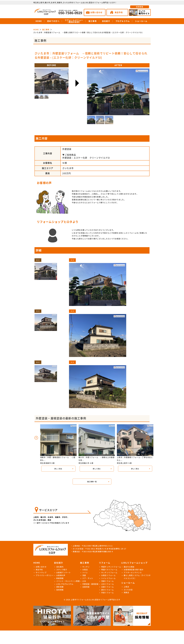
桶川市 (43, 517)
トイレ (85, 573)
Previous (107, 89)
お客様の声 (61, 575)
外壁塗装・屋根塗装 (90, 584)
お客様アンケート (63, 573)
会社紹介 (106, 21)
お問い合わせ (41, 567)
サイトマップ (41, 573)
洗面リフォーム (108, 581)
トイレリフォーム (108, 578)
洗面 (84, 575)
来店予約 (39, 570)
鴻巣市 (58, 517)
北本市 (50, 517)
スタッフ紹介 (62, 570)
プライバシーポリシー (45, 575)
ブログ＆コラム (123, 21)
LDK (84, 581)
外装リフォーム (108, 593)
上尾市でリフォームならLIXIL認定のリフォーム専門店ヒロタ (95, 600)
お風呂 (85, 570)
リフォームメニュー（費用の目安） (74, 21)
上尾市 (36, 517)
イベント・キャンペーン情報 (68, 581)
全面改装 (86, 587)
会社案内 (60, 567)
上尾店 (126, 587)
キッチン (86, 567)
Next (130, 89)
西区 (49, 520)
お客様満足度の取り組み (134, 570)
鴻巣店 (126, 593)
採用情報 (140, 7)
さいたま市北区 (40, 520)
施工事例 (93, 21)
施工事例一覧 (92, 482)
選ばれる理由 (129, 567)
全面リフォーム (108, 587)
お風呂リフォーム (108, 575)
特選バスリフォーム (109, 570)
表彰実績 (60, 587)
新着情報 (60, 578)
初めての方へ (53, 21)
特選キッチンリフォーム (111, 567)
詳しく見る (58, 469)
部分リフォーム (108, 590)
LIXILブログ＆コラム (65, 584)
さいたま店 (128, 590)
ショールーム (141, 21)
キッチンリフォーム (109, 573)
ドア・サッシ (88, 578)
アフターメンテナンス (133, 573)
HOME (39, 21)
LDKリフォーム (108, 584)
